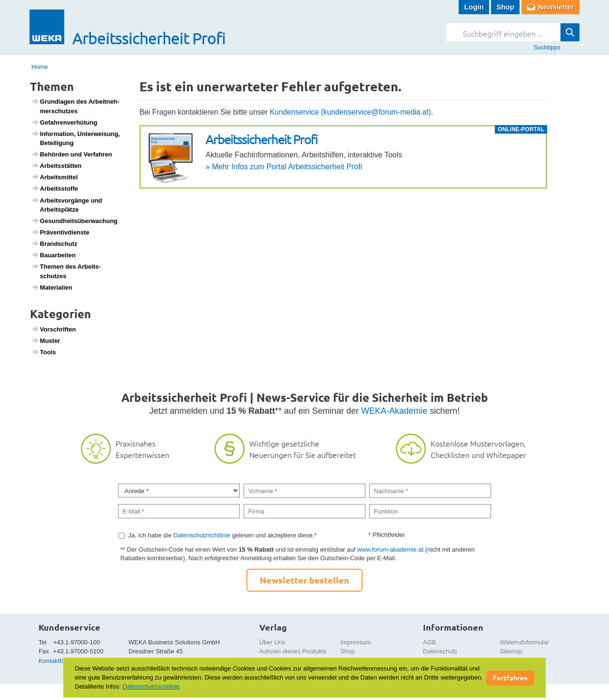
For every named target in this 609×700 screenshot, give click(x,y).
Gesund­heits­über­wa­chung (74, 221)
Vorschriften (54, 329)
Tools (44, 352)
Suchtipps (547, 47)
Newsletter (556, 7)
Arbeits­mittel (55, 177)
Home (40, 67)
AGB (429, 642)
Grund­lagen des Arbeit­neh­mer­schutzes (75, 106)
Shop (505, 7)
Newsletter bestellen (304, 580)
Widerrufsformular (525, 642)
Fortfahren (510, 678)
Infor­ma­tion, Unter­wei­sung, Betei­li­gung (76, 138)
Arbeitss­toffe (55, 188)
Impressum (355, 642)
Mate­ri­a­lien (52, 287)
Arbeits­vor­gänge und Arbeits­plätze (67, 205)
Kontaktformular (60, 661)
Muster (46, 340)
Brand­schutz (54, 243)
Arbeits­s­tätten (57, 165)
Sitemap (511, 651)
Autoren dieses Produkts (293, 651)
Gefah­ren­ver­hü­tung (64, 122)
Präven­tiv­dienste (60, 232)
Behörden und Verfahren (72, 154)
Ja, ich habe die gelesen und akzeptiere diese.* (223, 535)
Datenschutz (440, 651)
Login (474, 7)
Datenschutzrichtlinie (202, 535)
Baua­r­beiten (54, 255)
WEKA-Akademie (394, 411)
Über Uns (272, 642)
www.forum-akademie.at (390, 549)
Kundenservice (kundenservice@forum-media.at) (350, 112)
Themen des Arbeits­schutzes (66, 271)
